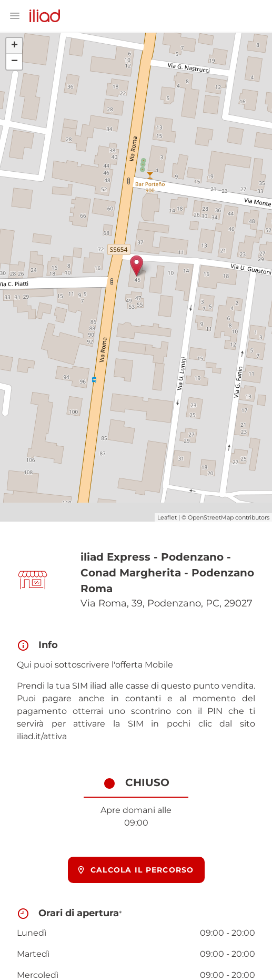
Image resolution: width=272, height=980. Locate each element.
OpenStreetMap (211, 517)
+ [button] (14, 46)
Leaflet (167, 517)
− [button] (14, 62)
